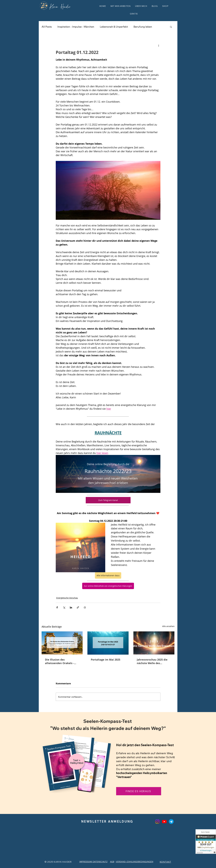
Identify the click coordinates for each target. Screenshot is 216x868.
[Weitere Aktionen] (159, 45)
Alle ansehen (168, 626)
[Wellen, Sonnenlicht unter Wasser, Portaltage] (108, 643)
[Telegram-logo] (171, 822)
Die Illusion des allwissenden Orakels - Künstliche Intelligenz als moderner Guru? (61, 661)
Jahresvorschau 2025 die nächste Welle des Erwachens (152, 661)
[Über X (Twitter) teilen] (64, 607)
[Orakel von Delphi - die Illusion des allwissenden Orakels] (62, 643)
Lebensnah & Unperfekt (114, 27)
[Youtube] (164, 822)
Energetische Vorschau (67, 598)
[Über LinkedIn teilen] (71, 607)
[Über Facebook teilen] (57, 607)
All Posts (47, 27)
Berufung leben (143, 27)
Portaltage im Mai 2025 (106, 660)
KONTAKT (166, 862)
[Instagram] (157, 822)
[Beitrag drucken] (85, 607)
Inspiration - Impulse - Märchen (76, 27)
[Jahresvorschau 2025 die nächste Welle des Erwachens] (154, 643)
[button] (121, 6)
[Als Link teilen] (78, 607)
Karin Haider (60, 6)
